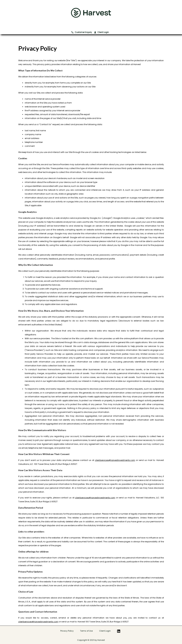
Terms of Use (86, 631)
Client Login (102, 32)
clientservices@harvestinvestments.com (115, 460)
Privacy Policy (67, 631)
